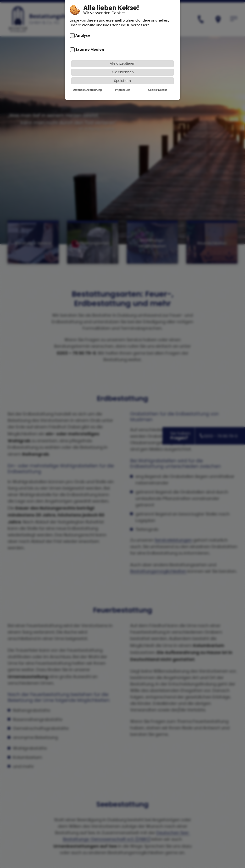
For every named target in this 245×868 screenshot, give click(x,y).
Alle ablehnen (123, 67)
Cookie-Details (158, 85)
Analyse (83, 31)
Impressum (122, 85)
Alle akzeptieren (123, 59)
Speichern (122, 76)
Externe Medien (90, 45)
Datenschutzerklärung (87, 85)
